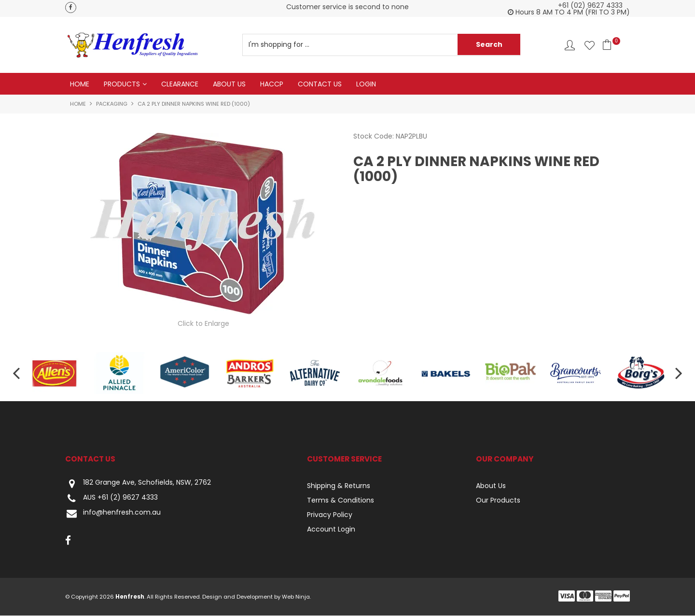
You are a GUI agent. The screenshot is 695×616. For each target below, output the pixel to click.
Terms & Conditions (341, 501)
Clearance (180, 84)
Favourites (590, 45)
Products (122, 84)
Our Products (498, 501)
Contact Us (320, 84)
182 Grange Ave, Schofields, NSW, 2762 (138, 484)
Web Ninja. (296, 597)
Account (570, 45)
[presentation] (14, 373)
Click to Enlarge (203, 323)
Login (366, 84)
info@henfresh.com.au (113, 514)
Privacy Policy (330, 515)
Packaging (112, 104)
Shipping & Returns (339, 486)
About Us (229, 84)
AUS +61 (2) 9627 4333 (111, 499)
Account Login (331, 530)
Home (80, 84)
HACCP (272, 84)
